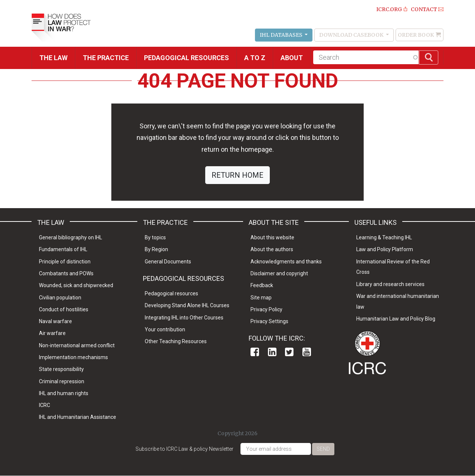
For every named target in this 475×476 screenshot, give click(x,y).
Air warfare (52, 333)
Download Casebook (352, 35)
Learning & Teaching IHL (384, 237)
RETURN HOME (237, 175)
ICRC (45, 405)
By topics (155, 237)
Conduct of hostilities (64, 309)
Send (323, 449)
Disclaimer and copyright (279, 273)
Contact (424, 9)
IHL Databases (282, 35)
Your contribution (165, 329)
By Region (156, 249)
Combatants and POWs (66, 273)
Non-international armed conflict (77, 345)
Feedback (262, 285)
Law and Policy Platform (385, 249)
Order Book (416, 35)
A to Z (255, 58)
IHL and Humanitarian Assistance (78, 417)
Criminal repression (62, 381)
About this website (272, 237)
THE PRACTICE (106, 58)
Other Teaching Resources (176, 341)
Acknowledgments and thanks (286, 262)
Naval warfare (55, 321)
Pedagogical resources (186, 58)
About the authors (272, 249)
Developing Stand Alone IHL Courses (187, 305)
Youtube (307, 352)
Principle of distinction (65, 262)
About (292, 58)
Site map (261, 298)
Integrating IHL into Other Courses (184, 318)
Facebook (255, 352)
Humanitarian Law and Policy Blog (396, 319)
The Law (53, 58)
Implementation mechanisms (73, 357)
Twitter (289, 352)
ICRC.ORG (389, 9)
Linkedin (272, 352)
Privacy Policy (266, 309)
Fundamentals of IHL (63, 249)
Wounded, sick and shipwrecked (76, 285)
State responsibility (61, 369)
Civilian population (60, 298)
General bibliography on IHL (71, 237)
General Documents (168, 262)
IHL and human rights (64, 393)
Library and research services (390, 284)
